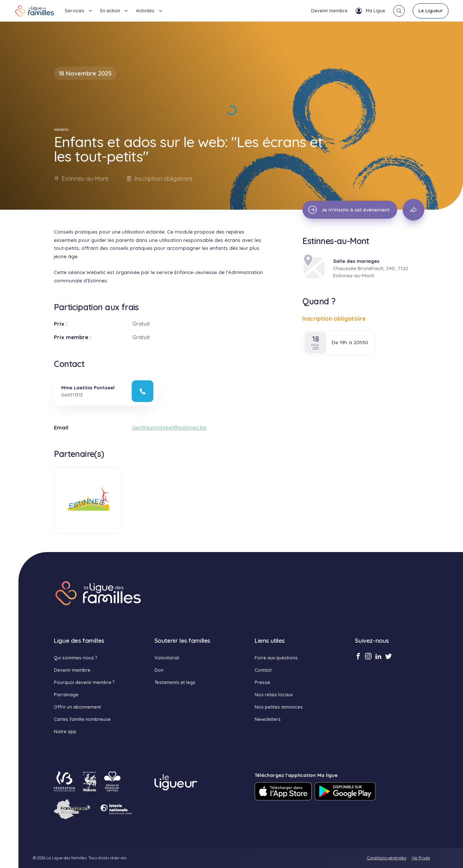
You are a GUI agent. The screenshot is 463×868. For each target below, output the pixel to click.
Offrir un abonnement (77, 707)
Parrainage (66, 694)
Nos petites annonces (279, 707)
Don (159, 670)
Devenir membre (329, 10)
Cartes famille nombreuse (82, 719)
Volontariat (167, 658)
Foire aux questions (276, 658)
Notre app (65, 731)
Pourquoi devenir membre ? (84, 682)
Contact (263, 670)
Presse (262, 682)
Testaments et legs (175, 682)
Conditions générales (387, 858)
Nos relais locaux (274, 694)
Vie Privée (421, 858)
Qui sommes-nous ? (76, 658)
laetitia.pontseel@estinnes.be (169, 427)
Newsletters (268, 719)
